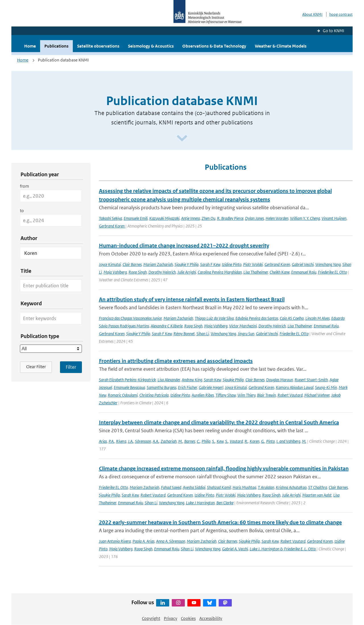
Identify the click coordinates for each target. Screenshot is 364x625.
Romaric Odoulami (123, 395)
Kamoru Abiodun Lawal (295, 387)
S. (214, 441)
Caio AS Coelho (292, 318)
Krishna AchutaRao (291, 487)
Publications (56, 46)
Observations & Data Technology (214, 46)
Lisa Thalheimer (256, 272)
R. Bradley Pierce (230, 218)
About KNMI (312, 14)
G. (263, 441)
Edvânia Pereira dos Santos (257, 318)
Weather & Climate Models (281, 46)
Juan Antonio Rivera (115, 541)
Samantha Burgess (162, 387)
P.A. (111, 441)
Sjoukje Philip (233, 380)
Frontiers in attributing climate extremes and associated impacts (176, 361)
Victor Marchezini (243, 326)
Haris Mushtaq (244, 487)
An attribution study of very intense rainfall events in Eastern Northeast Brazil (192, 299)
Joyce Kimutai (110, 264)
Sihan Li (203, 334)
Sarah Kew (212, 380)
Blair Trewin (266, 395)
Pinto (270, 441)
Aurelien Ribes (203, 395)
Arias (103, 441)
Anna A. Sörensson (171, 541)
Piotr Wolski (253, 264)
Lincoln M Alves (318, 318)
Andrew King (192, 380)
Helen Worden (277, 218)
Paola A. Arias (143, 541)
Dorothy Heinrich (162, 272)
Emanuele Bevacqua (129, 387)
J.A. (131, 441)
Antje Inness (191, 218)
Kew (220, 441)
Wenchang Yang (328, 264)
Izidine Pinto (232, 264)
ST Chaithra (318, 487)
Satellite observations (98, 46)
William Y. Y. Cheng (305, 218)
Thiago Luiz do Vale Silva (214, 318)
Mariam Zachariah (158, 264)
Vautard (236, 441)
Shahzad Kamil (219, 487)
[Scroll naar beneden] (182, 139)
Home (30, 46)
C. (198, 441)
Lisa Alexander (169, 380)
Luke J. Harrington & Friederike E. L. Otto (283, 549)
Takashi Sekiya (110, 218)
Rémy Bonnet (184, 334)
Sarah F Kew (210, 264)
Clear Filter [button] (36, 367)
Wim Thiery (246, 395)
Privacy (170, 618)
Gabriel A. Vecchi (235, 549)
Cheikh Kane (280, 272)
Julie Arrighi (187, 272)
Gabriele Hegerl (211, 387)
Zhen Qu (208, 218)
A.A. (156, 441)
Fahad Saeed (171, 487)
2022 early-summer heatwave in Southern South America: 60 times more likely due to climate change (220, 522)
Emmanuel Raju (304, 272)
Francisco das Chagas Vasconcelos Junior (130, 318)
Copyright (151, 618)
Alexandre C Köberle (167, 326)
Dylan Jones (255, 218)
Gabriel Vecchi (303, 264)
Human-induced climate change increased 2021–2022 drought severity (184, 246)
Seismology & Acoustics (151, 46)
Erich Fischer (188, 387)
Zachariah (169, 441)
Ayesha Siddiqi (194, 487)
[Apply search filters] (71, 367)
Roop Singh (138, 272)
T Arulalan (266, 487)
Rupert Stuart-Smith (311, 380)
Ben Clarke (225, 503)
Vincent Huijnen (334, 218)
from (24, 186)
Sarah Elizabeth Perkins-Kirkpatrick (127, 380)
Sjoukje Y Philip (187, 264)
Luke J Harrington (200, 503)
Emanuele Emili (136, 218)
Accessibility (211, 618)
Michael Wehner (317, 395)
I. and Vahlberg (288, 441)
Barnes (190, 441)
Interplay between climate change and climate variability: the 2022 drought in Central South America (219, 422)
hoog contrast (341, 14)
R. (246, 441)
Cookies (188, 618)
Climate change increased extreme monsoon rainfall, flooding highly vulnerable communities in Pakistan (224, 469)
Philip (206, 441)
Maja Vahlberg (115, 272)
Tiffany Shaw (226, 395)
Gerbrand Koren (112, 226)
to (22, 211)
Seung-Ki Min (326, 387)
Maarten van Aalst (317, 495)
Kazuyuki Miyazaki (164, 218)
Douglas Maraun (280, 380)
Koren (255, 441)
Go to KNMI (333, 31)
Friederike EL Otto (332, 272)
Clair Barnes (132, 264)
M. (180, 441)
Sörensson (143, 441)
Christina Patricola (154, 395)
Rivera (121, 441)
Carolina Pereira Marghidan (220, 272)
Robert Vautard (290, 395)
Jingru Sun (246, 334)
